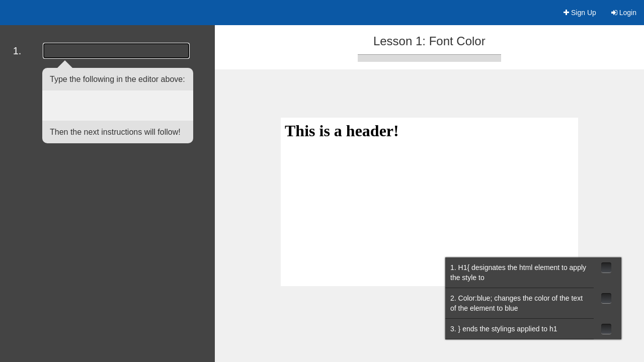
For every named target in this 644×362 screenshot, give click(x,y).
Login (624, 13)
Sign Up (580, 13)
